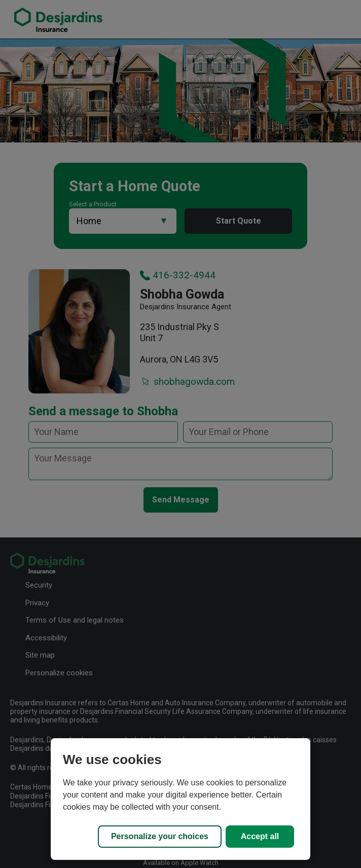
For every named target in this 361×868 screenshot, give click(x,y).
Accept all (260, 836)
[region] (181, 799)
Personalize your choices (160, 836)
